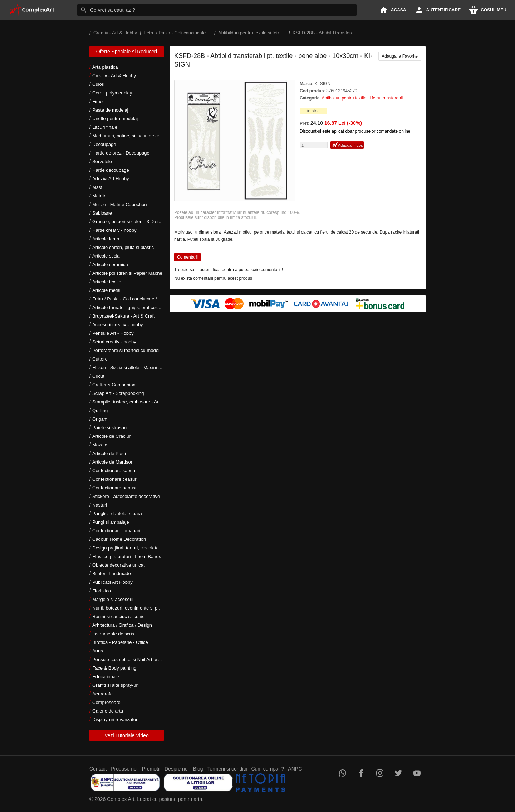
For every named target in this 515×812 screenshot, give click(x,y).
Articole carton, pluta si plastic (123, 247)
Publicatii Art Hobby (112, 582)
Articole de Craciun (112, 436)
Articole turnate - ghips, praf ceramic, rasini (136, 307)
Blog (198, 769)
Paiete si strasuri (109, 428)
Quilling (100, 410)
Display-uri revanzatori (115, 720)
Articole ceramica (110, 265)
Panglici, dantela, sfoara (117, 513)
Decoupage (104, 144)
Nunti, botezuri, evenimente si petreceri (133, 608)
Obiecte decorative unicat (119, 565)
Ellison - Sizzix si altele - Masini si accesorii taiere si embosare (156, 368)
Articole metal (106, 290)
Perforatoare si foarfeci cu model (126, 350)
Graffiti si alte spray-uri (116, 685)
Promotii (151, 769)
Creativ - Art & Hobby (114, 76)
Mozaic (100, 445)
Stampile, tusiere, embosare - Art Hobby (134, 402)
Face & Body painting (114, 668)
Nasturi (100, 505)
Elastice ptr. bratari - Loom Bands (127, 556)
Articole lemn (106, 239)
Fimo (97, 101)
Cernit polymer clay (112, 93)
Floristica (102, 591)
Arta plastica (105, 67)
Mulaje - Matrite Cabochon (119, 204)
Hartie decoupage (111, 170)
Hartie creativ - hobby (114, 230)
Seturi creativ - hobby (114, 342)
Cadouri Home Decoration (119, 539)
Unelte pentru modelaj (115, 119)
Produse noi (124, 769)
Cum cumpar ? (268, 769)
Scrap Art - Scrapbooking (118, 393)
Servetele (102, 162)
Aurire (99, 651)
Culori (98, 84)
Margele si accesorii (113, 599)
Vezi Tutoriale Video (127, 735)
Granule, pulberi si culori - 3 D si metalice (135, 222)
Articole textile (107, 282)
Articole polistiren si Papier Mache (127, 273)
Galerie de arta (108, 711)
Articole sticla (106, 256)
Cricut (98, 376)
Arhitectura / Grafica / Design (122, 625)
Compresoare (106, 702)
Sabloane (102, 213)
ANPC (295, 769)
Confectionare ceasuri (115, 479)
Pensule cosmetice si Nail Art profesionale (136, 659)
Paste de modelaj (110, 110)
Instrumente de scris (113, 634)
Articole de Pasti (109, 453)
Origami (100, 419)
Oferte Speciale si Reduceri (127, 52)
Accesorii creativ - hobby (118, 325)
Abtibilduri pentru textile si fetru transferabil (362, 98)
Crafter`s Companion (114, 385)
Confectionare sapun (114, 471)
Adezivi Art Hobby (111, 179)
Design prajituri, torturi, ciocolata (126, 548)
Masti (98, 187)
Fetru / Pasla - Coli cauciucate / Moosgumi (136, 299)
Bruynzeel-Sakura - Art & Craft (124, 316)
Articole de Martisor (112, 462)
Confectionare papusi (114, 488)
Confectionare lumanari (116, 531)
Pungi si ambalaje (111, 522)
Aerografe (102, 694)
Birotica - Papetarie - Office (120, 642)
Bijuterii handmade (112, 574)
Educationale (106, 677)
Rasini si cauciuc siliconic (118, 617)
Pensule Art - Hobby (113, 333)
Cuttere (100, 359)
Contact (98, 769)
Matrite (99, 196)
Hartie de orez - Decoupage (121, 153)
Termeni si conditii (227, 769)
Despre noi (177, 769)
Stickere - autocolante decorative (126, 496)
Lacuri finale (105, 127)
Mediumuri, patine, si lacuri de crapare (132, 136)
